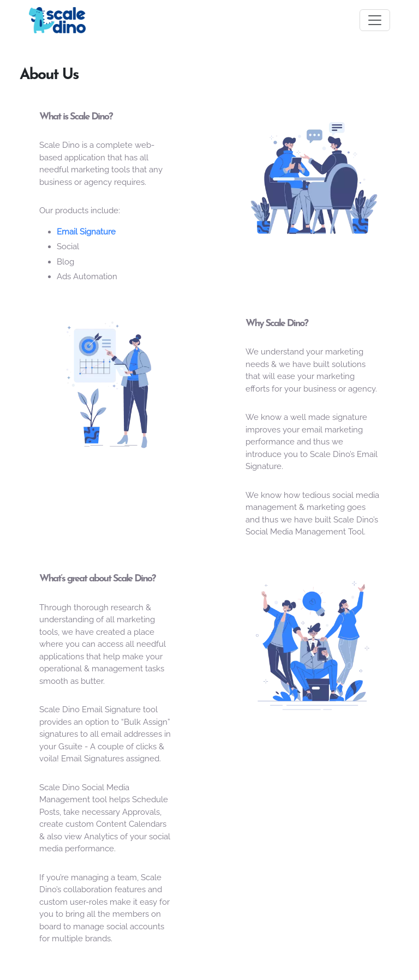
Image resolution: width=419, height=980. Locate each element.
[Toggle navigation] (375, 20)
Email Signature (86, 232)
